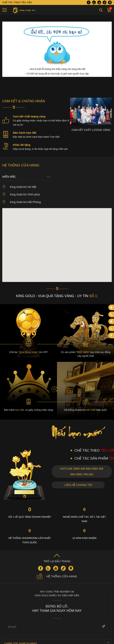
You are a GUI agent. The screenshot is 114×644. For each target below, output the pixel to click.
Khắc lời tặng (22, 145)
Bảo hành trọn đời (25, 133)
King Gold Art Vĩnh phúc (21, 194)
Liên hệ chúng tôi (78, 485)
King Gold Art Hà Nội (19, 187)
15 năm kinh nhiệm (84, 538)
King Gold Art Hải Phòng (21, 202)
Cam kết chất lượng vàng (29, 116)
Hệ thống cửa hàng (57, 576)
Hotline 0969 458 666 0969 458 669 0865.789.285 (82, 471)
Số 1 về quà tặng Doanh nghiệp (30, 517)
